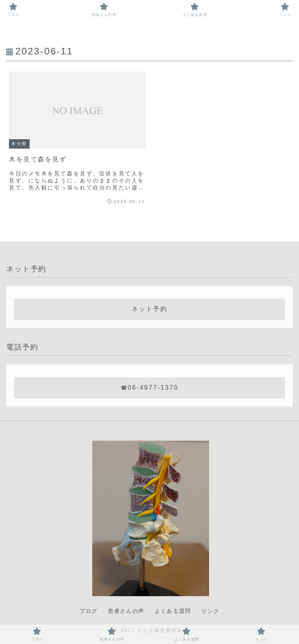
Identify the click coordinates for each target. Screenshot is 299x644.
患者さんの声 (126, 611)
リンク (210, 611)
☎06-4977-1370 (150, 388)
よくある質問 (173, 611)
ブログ (89, 611)
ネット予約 (150, 309)
